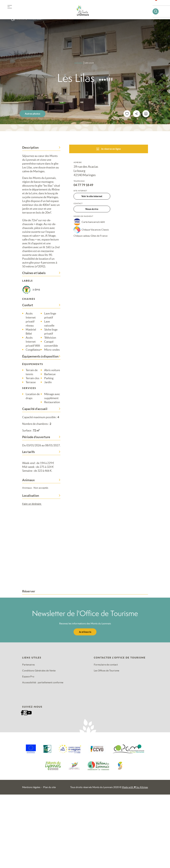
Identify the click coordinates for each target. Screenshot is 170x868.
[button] (10, 6)
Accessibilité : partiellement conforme (43, 682)
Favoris (158, 4)
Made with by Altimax (135, 787)
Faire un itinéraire (34, 504)
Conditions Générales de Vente (39, 671)
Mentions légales (31, 787)
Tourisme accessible (29, 19)
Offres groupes (28, 12)
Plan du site (49, 787)
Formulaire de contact (106, 665)
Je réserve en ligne (108, 149)
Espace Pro (28, 676)
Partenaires (28, 665)
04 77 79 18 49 (83, 185)
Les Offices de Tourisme (106, 671)
